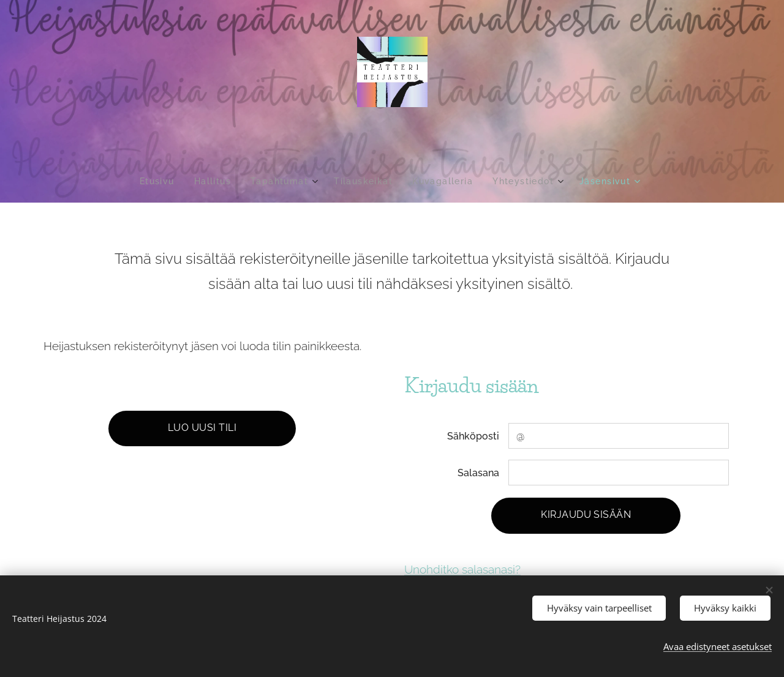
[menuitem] (155, 181)
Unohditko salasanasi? (462, 569)
